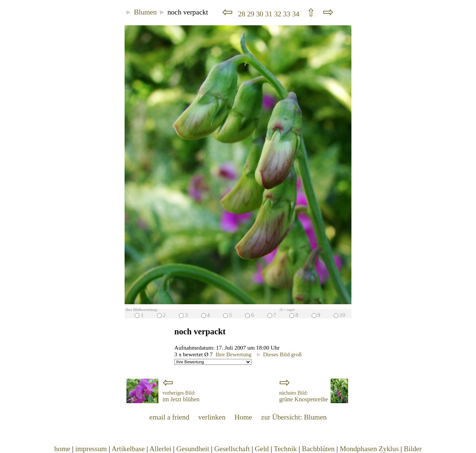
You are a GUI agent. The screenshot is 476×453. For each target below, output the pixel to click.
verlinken (212, 417)
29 (251, 14)
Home (243, 417)
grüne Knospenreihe (304, 396)
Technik (285, 449)
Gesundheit (193, 449)
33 (287, 14)
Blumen (145, 12)
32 (279, 14)
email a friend (170, 417)
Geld (262, 449)
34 (296, 14)
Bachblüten (318, 449)
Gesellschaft (232, 449)
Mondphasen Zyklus (369, 449)
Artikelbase (128, 449)
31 (270, 14)
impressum (91, 449)
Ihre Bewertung (234, 354)
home (62, 449)
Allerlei (160, 449)
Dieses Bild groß (279, 354)
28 (242, 14)
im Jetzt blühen (181, 396)
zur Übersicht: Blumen (294, 417)
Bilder (413, 449)
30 (261, 14)
